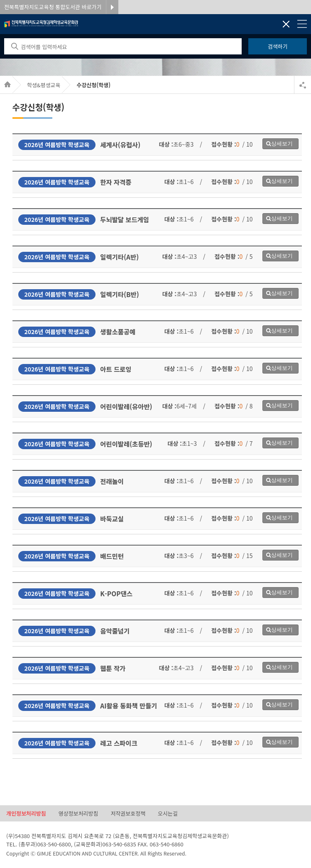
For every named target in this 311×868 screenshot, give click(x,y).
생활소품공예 (118, 332)
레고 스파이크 (119, 743)
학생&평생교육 (44, 85)
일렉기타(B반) (119, 294)
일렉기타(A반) (119, 257)
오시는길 (168, 813)
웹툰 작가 (113, 668)
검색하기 (278, 46)
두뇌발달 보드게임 (125, 219)
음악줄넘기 (115, 631)
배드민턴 (112, 556)
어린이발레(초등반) (126, 444)
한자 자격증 (116, 182)
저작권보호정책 (128, 813)
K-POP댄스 (116, 593)
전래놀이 (112, 481)
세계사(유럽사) (120, 145)
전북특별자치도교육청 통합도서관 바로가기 (53, 7)
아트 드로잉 (116, 369)
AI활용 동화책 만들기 (129, 706)
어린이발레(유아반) (126, 406)
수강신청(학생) (93, 85)
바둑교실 (112, 519)
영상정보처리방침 (78, 813)
